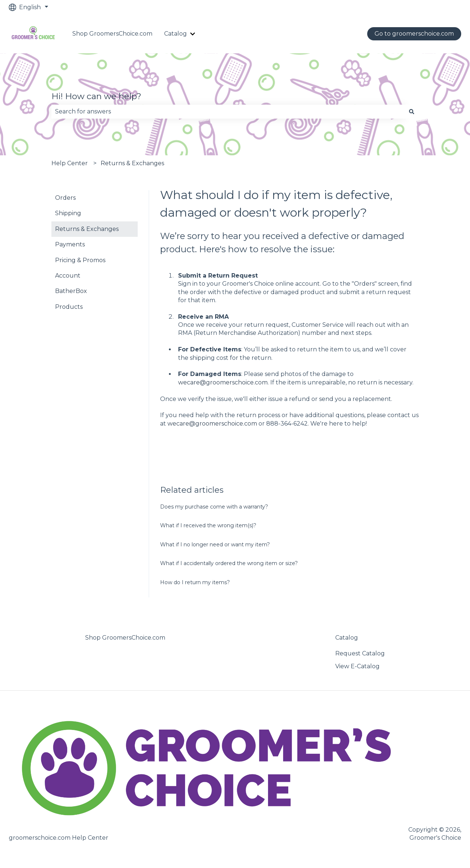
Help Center (70, 163)
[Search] (412, 112)
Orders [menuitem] (65, 198)
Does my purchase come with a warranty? (214, 507)
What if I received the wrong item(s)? (208, 525)
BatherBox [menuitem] (71, 291)
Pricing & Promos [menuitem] (80, 260)
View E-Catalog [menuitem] (357, 666)
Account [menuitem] (68, 276)
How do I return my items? (195, 582)
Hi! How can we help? (96, 96)
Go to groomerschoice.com (414, 34)
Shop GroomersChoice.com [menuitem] (125, 638)
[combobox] (228, 112)
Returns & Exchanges (132, 163)
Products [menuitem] (69, 307)
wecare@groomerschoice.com (223, 382)
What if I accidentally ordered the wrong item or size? (229, 563)
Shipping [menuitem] (68, 213)
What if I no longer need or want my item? (215, 545)
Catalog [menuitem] (347, 638)
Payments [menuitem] (70, 244)
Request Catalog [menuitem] (360, 653)
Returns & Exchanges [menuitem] (87, 229)
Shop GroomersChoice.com (112, 34)
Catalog (176, 34)
